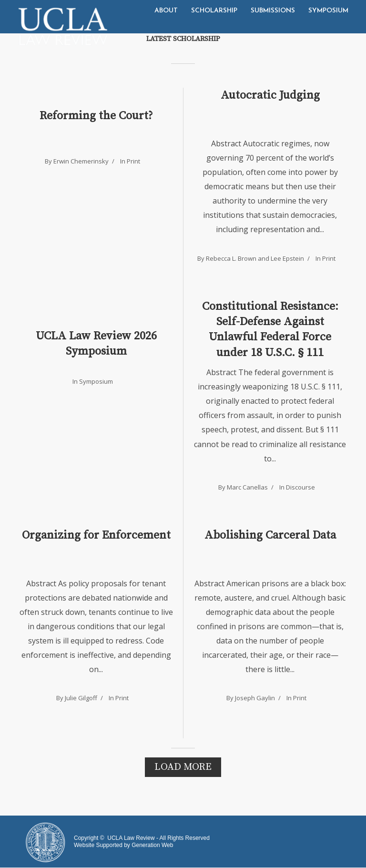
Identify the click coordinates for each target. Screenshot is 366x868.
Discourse (300, 487)
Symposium (328, 11)
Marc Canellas (247, 487)
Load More (183, 767)
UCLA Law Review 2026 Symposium (96, 344)
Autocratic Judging (270, 95)
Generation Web (152, 845)
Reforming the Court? (96, 116)
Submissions (273, 11)
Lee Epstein (287, 258)
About (166, 11)
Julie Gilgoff (81, 698)
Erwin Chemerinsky (81, 161)
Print (133, 161)
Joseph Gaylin (255, 698)
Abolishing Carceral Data (270, 535)
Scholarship (214, 11)
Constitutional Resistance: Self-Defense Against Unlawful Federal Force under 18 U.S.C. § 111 (270, 330)
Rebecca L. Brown (231, 258)
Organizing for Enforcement (96, 535)
